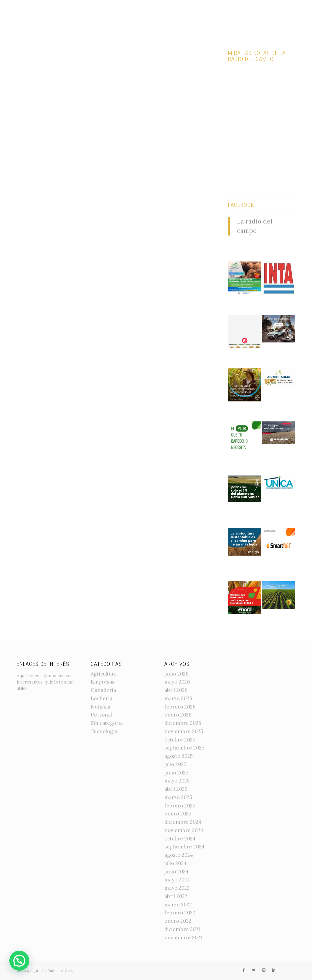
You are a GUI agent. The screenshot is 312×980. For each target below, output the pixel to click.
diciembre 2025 (183, 723)
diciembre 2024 (183, 822)
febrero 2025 (180, 806)
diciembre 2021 (182, 929)
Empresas (102, 682)
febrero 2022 (180, 913)
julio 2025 (175, 764)
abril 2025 (176, 789)
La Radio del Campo (59, 971)
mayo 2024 (177, 880)
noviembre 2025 (184, 731)
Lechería (101, 698)
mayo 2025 (177, 781)
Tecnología (104, 731)
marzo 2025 (178, 797)
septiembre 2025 (184, 748)
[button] (19, 961)
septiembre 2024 (184, 847)
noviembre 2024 (184, 830)
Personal (101, 715)
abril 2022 (176, 896)
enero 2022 (178, 921)
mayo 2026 (177, 682)
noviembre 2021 (183, 938)
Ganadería (103, 690)
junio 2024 (176, 872)
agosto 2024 (179, 855)
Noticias (100, 707)
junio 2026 (176, 674)
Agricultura (104, 674)
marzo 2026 (178, 698)
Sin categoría (107, 723)
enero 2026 (178, 715)
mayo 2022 (177, 888)
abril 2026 (176, 690)
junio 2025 (176, 773)
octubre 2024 (180, 839)
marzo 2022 (178, 905)
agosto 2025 (178, 756)
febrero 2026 (180, 707)
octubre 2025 (180, 740)
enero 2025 (178, 814)
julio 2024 (175, 863)
